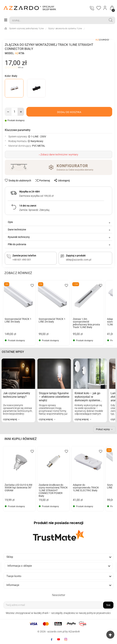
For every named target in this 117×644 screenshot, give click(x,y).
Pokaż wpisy (103, 429)
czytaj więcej (10, 419)
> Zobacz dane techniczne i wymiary (58, 155)
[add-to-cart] (69, 112)
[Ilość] (14, 112)
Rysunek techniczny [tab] (59, 237)
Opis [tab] (59, 222)
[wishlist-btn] (18, 181)
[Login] (105, 8)
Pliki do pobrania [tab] (59, 244)
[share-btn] (61, 181)
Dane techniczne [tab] (59, 230)
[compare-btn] (42, 181)
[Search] (58, 20)
